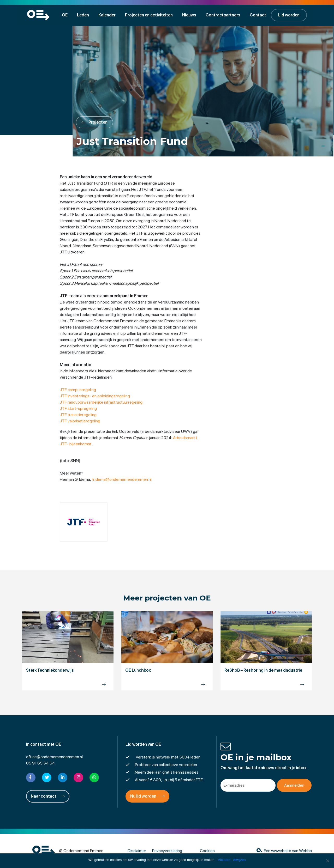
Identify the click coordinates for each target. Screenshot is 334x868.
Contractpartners (224, 15)
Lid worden (290, 15)
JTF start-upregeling (79, 409)
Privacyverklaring (167, 851)
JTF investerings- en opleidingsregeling (95, 396)
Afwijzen (239, 860)
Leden (84, 15)
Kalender (108, 15)
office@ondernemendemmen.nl (54, 757)
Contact (259, 15)
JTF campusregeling (78, 390)
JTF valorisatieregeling (80, 421)
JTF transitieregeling (78, 415)
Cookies (207, 851)
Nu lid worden (147, 796)
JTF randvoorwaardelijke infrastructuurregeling (101, 402)
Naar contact (48, 796)
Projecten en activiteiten (150, 15)
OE (65, 15)
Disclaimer (137, 851)
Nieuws (190, 15)
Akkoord (224, 860)
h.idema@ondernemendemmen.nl (122, 480)
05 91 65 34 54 (41, 763)
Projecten (95, 122)
